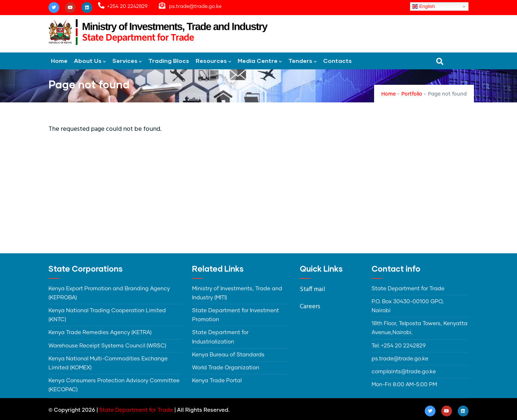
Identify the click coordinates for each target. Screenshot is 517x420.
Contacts (337, 61)
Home (59, 61)
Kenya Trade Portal (217, 381)
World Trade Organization (226, 368)
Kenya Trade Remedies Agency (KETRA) (100, 333)
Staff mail (313, 289)
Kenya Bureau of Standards (228, 355)
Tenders (302, 61)
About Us (90, 61)
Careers (310, 307)
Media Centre (260, 61)
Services (127, 61)
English (423, 6)
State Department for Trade (136, 410)
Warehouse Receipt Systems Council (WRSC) (107, 346)
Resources (213, 61)
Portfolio (412, 94)
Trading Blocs (169, 61)
